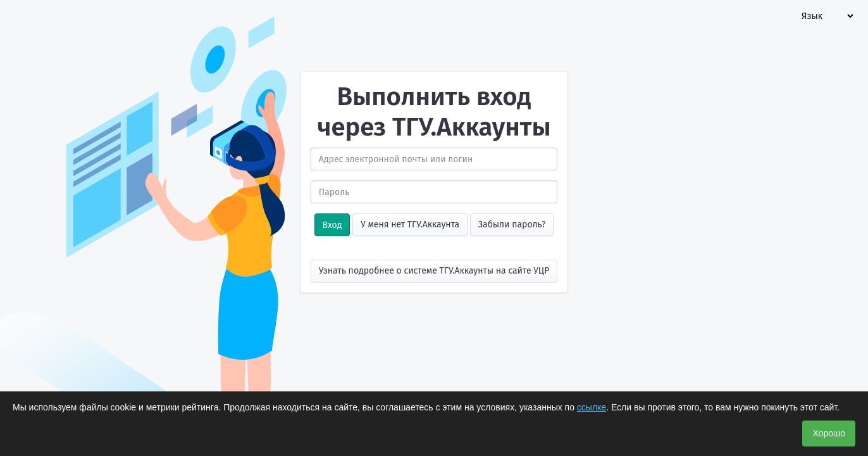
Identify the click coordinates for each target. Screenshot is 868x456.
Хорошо (829, 433)
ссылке (592, 407)
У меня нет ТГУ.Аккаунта (410, 225)
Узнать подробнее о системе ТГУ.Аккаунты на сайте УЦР (434, 271)
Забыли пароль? (512, 225)
